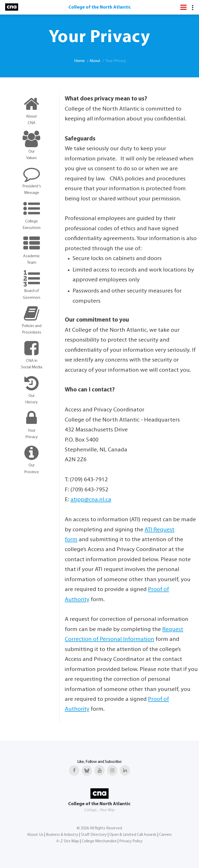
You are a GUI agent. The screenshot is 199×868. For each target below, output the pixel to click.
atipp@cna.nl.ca (91, 500)
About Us (35, 835)
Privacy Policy (131, 841)
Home (79, 61)
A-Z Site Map (68, 841)
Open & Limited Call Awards (133, 835)
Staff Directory (94, 835)
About (95, 61)
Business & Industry (62, 835)
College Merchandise (99, 841)
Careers (165, 835)
